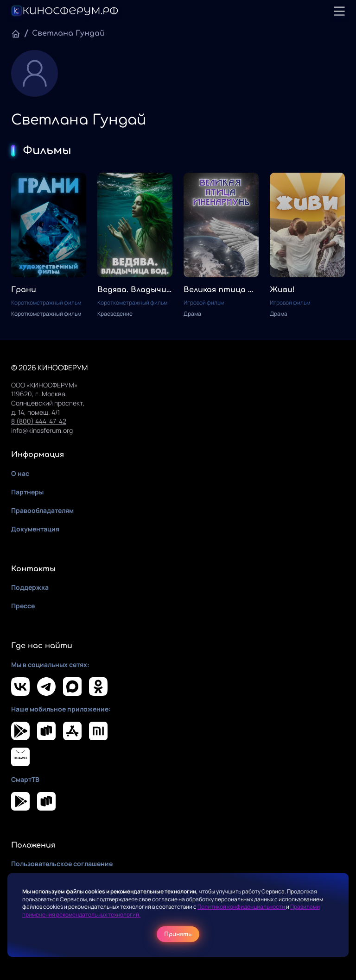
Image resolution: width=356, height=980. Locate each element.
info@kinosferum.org (42, 430)
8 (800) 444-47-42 (39, 421)
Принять (178, 934)
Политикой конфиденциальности (242, 907)
